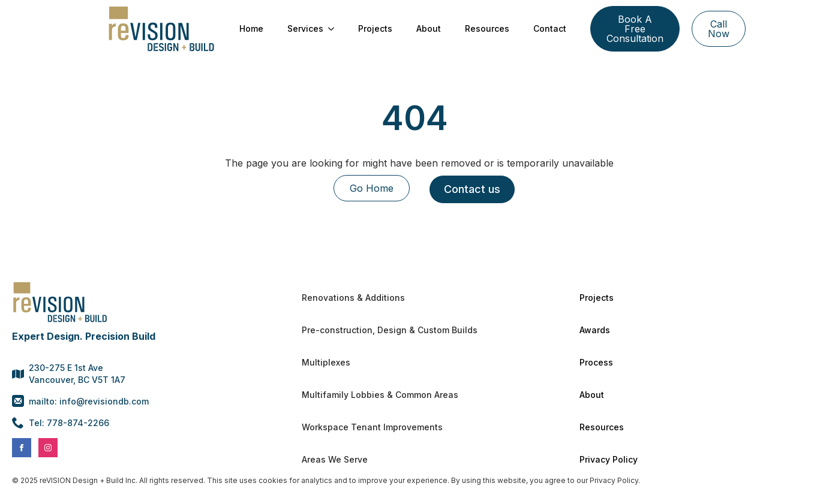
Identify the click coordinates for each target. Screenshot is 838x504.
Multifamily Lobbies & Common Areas (380, 395)
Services (305, 28)
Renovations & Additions (353, 298)
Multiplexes (326, 362)
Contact (550, 28)
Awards (595, 330)
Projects (375, 28)
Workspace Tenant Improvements (372, 427)
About (429, 28)
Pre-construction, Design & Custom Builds (390, 330)
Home (251, 28)
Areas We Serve (335, 459)
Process (596, 362)
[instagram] (48, 448)
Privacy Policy (609, 459)
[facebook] (22, 448)
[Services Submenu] (335, 29)
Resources (487, 28)
